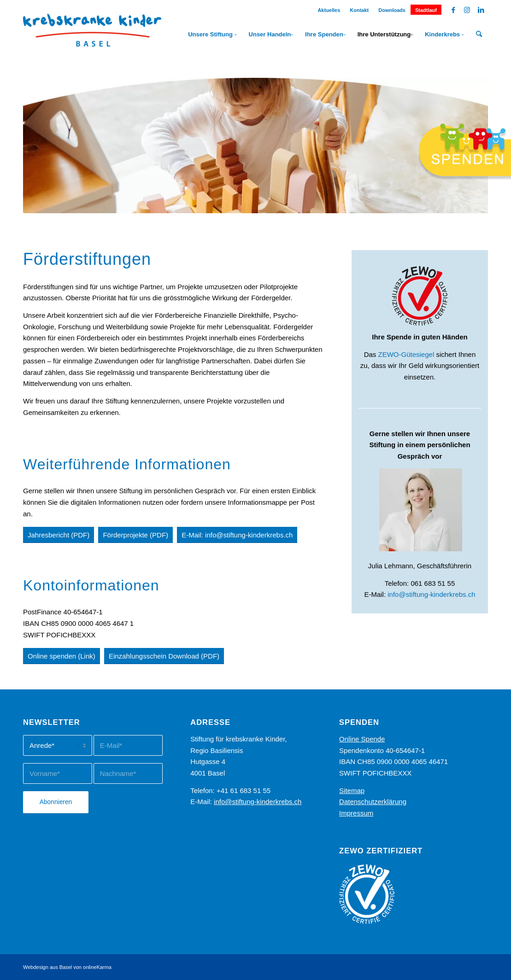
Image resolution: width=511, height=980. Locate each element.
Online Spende (362, 739)
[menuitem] (329, 9)
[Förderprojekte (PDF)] (135, 535)
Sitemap (352, 790)
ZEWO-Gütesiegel (406, 354)
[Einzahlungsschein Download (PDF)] (164, 656)
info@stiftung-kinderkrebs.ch (431, 594)
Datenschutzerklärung (373, 802)
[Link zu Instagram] (467, 10)
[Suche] (479, 35)
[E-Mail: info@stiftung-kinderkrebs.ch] (237, 535)
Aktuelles (329, 10)
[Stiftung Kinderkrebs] (92, 35)
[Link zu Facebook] (453, 10)
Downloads (392, 10)
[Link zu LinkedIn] (481, 10)
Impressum (356, 813)
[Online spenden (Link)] (62, 656)
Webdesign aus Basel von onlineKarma (67, 967)
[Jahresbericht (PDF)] (59, 535)
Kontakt (359, 10)
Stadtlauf (426, 10)
